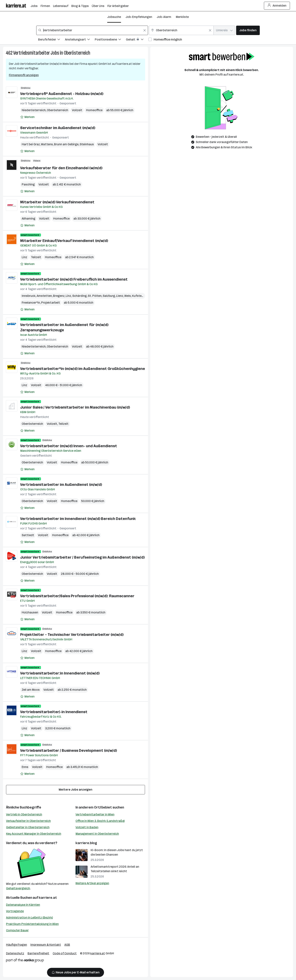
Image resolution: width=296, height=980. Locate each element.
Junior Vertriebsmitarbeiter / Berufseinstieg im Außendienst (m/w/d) (82, 557)
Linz (24, 257)
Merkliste (182, 17)
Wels (128, 296)
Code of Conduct (65, 953)
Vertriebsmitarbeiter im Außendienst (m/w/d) (61, 485)
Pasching (28, 184)
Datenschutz (15, 953)
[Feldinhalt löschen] (145, 30)
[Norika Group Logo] (25, 961)
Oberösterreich (77, 53)
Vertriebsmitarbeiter (32, 53)
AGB (67, 945)
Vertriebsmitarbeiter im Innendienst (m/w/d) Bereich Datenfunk (78, 519)
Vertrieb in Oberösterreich (24, 814)
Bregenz (59, 296)
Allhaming (29, 219)
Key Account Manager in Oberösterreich (34, 834)
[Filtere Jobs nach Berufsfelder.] (52, 40)
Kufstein (138, 296)
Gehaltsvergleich (18, 888)
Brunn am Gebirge (66, 144)
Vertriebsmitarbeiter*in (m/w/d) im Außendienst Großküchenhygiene (83, 369)
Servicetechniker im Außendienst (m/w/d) (58, 128)
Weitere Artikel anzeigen (92, 883)
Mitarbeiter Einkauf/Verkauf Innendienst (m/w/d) (64, 241)
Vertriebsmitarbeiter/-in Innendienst (54, 712)
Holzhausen (30, 612)
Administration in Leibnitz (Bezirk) (29, 918)
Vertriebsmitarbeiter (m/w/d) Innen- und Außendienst (69, 446)
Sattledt (28, 535)
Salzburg (109, 296)
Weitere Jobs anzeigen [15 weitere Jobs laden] (76, 790)
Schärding (79, 296)
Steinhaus (87, 144)
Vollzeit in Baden (87, 827)
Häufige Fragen (17, 945)
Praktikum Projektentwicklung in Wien (32, 924)
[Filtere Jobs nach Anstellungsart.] (80, 40)
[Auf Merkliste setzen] (27, 117)
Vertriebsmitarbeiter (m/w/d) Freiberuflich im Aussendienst (74, 279)
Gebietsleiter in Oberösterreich (28, 827)
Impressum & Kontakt (46, 945)
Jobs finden (248, 30)
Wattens (47, 144)
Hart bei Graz (31, 144)
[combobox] (92, 30)
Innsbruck (29, 296)
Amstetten (44, 296)
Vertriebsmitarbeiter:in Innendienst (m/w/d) (60, 673)
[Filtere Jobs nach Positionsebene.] (110, 40)
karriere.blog (86, 843)
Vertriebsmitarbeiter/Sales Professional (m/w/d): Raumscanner (77, 596)
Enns (25, 767)
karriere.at (48, 898)
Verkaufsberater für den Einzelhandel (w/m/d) (61, 168)
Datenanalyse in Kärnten (23, 905)
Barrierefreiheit (38, 953)
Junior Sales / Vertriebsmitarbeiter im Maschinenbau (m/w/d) (75, 407)
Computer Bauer (17, 930)
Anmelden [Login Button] (277, 6)
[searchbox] (92, 30)
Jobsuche (114, 17)
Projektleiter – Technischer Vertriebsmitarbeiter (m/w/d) (72, 635)
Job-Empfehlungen (139, 17)
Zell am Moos (31, 690)
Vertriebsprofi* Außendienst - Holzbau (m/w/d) (62, 94)
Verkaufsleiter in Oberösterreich (28, 821)
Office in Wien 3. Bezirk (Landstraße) (100, 821)
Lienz (120, 296)
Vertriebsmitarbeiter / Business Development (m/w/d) (69, 750)
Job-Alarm (164, 17)
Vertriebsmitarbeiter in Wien (95, 814)
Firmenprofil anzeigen (24, 75)
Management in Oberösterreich (97, 834)
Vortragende (15, 911)
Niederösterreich (34, 110)
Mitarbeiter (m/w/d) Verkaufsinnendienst (57, 202)
